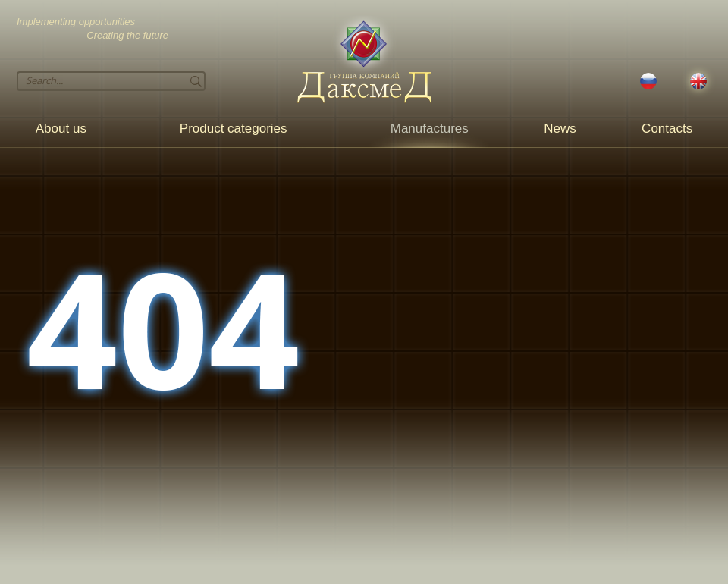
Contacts (667, 129)
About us (61, 129)
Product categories (234, 129)
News (560, 129)
